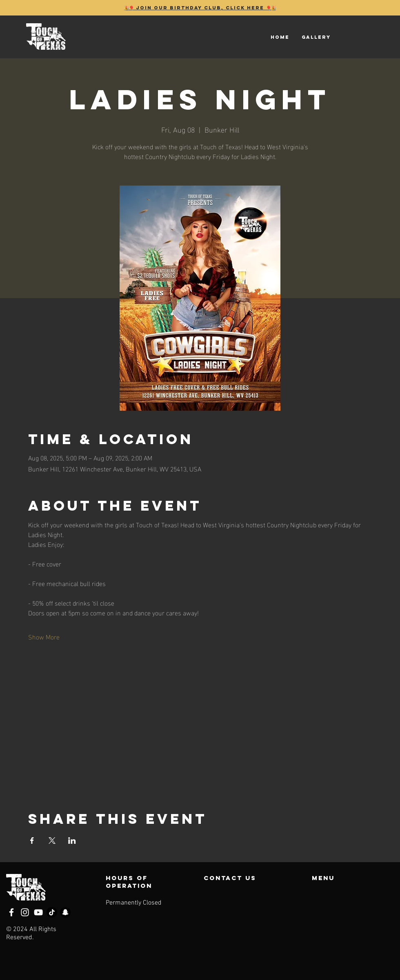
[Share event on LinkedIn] (72, 841)
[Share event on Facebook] (32, 841)
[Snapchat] (65, 912)
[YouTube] (38, 912)
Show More (44, 637)
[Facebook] (11, 912)
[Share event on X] (52, 841)
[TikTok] (52, 912)
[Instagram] (25, 912)
